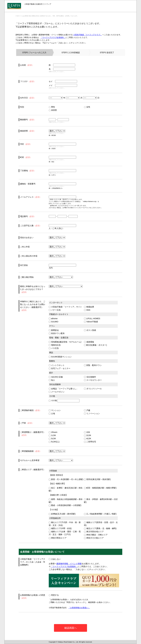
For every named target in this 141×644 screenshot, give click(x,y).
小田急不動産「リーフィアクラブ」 (88, 35)
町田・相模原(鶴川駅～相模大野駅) (100, 488)
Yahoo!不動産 (91, 322)
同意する (54, 595)
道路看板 (89, 342)
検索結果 (89, 307)
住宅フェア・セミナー (60, 368)
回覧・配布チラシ (93, 365)
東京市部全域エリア (94, 532)
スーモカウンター (93, 380)
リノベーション (92, 413)
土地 (52, 413)
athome (53, 318)
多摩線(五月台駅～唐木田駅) (62, 514)
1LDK (52, 435)
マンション (55, 410)
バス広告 (54, 348)
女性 (87, 107)
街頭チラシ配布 (57, 333)
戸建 (87, 410)
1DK (87, 432)
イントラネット (57, 365)
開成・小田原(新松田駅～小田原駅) (65, 505)
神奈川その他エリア (94, 538)
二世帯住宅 (90, 442)
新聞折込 (54, 330)
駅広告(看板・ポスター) (95, 345)
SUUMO (53, 322)
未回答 (53, 110)
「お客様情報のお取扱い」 (79, 608)
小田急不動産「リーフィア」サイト (65, 307)
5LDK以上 (54, 442)
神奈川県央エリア (58, 538)
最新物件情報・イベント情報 (69, 564)
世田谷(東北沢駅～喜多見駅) (97, 479)
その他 (53, 400)
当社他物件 (90, 377)
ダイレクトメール (93, 389)
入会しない (55, 559)
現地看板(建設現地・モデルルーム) (65, 342)
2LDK (88, 435)
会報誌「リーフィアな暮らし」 (63, 389)
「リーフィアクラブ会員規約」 (53, 37)
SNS (87, 310)
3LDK (52, 438)
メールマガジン (57, 392)
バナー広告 (55, 310)
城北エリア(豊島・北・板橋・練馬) (100, 528)
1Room (53, 432)
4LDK (88, 438)
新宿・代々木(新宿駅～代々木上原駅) (66, 479)
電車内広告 (55, 345)
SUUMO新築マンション (60, 357)
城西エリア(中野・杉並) (60, 528)
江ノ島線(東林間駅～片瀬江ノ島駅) (100, 514)
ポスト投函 (90, 330)
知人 (52, 380)
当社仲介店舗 (56, 377)
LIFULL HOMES (92, 318)
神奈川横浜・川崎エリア (96, 535)
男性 (52, 107)
